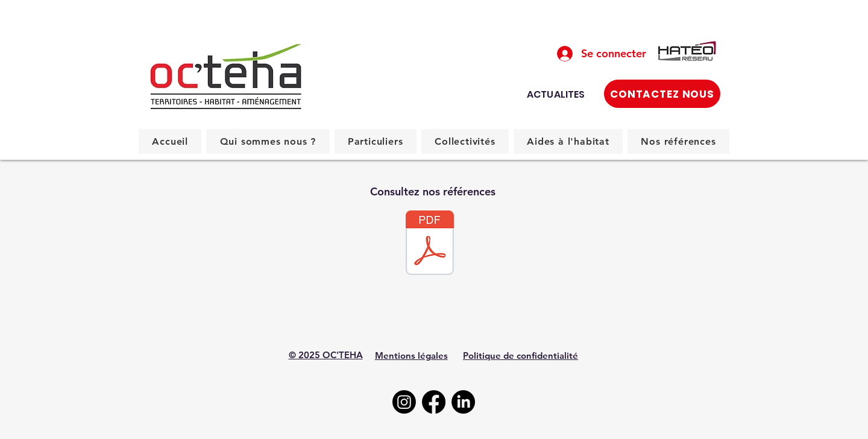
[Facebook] (434, 402)
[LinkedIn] (463, 402)
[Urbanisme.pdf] (430, 244)
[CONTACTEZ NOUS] (662, 94)
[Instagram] (404, 402)
